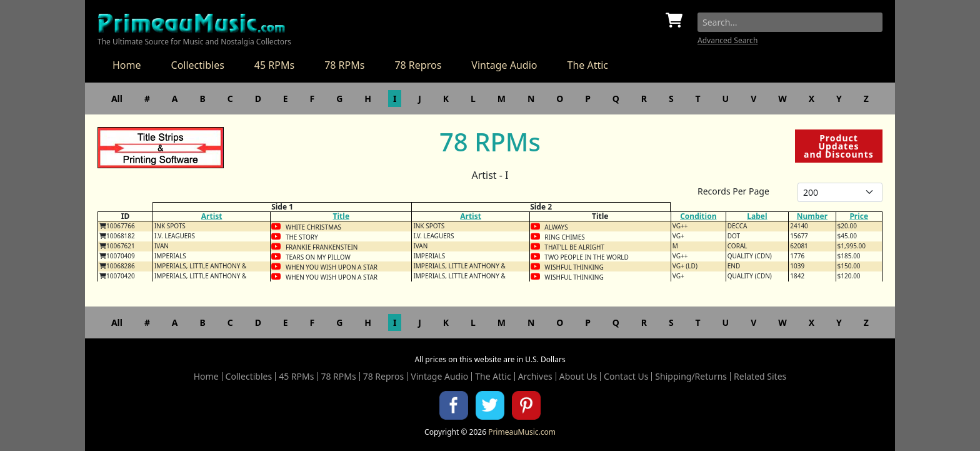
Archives (535, 377)
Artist (212, 216)
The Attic (587, 65)
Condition (698, 216)
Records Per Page (733, 191)
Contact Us (626, 377)
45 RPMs (274, 65)
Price (859, 216)
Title (341, 216)
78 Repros (418, 65)
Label (757, 216)
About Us (578, 377)
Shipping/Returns (691, 377)
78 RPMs (344, 65)
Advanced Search (727, 40)
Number (812, 216)
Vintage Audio (504, 65)
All (117, 99)
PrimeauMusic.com (522, 432)
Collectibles (198, 65)
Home (127, 65)
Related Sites (760, 377)
